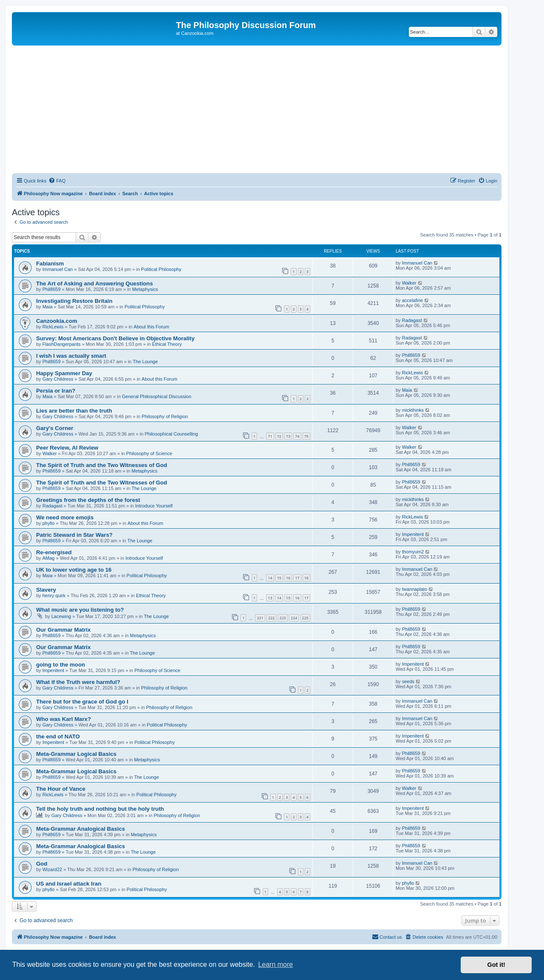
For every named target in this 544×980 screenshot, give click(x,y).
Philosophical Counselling (171, 434)
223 (283, 618)
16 (288, 578)
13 (270, 598)
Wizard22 (52, 869)
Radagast (412, 320)
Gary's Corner (55, 428)
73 (288, 436)
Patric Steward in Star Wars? (74, 535)
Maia (48, 307)
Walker (409, 283)
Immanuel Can (58, 269)
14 (270, 578)
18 (306, 578)
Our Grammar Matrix (63, 630)
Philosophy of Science (149, 453)
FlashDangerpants (62, 344)
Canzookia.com (57, 321)
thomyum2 (413, 552)
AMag (49, 558)
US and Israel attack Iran (69, 884)
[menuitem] (57, 181)
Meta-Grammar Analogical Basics (81, 829)
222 (271, 618)
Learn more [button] (275, 964)
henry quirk (54, 595)
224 (294, 618)
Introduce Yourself (154, 506)
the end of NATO (58, 736)
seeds (408, 681)
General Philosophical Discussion (157, 396)
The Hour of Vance (61, 789)
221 (260, 618)
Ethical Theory (167, 344)
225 (305, 618)
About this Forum (151, 327)
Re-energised (54, 552)
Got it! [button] (496, 965)
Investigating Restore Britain (74, 301)
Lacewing (61, 616)
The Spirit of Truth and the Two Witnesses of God (102, 465)
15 (279, 578)
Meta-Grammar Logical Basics (76, 754)
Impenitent (413, 534)
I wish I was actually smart (71, 356)
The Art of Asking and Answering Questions (95, 283)
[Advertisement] (257, 109)
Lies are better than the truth (74, 411)
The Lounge (146, 362)
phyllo (49, 523)
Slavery (46, 590)
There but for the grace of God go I (82, 702)
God (42, 864)
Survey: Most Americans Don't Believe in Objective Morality (115, 338)
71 (270, 436)
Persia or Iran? (56, 391)
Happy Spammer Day (64, 373)
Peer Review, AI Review (67, 448)
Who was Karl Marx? (64, 719)
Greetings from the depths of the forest (88, 500)
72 (279, 436)
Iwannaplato (415, 589)
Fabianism (50, 264)
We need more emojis (65, 517)
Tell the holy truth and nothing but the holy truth (100, 809)
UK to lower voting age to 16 (74, 570)
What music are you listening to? (80, 610)
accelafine (413, 300)
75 (306, 436)
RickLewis (53, 327)
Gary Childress (58, 379)
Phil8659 (52, 289)
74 (297, 436)
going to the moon (61, 665)
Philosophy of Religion (165, 416)
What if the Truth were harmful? (78, 682)
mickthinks (413, 410)
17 (297, 578)
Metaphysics (145, 289)
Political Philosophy (161, 269)
